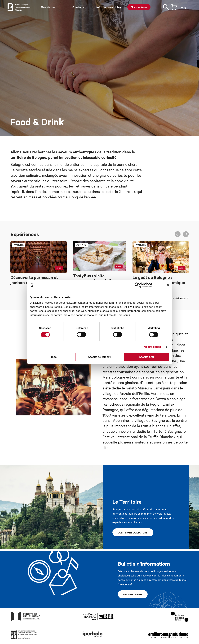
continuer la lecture (133, 532)
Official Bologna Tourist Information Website (23, 7)
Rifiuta (53, 357)
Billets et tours (139, 7)
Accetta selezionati (99, 357)
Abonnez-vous (133, 594)
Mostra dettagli (153, 347)
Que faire (78, 7)
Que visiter (48, 7)
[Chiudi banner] (168, 285)
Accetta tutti (146, 357)
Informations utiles (109, 7)
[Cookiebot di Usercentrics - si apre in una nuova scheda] (138, 285)
